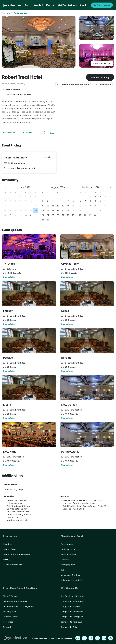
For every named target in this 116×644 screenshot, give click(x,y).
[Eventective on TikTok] (97, 638)
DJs (62, 570)
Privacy (7, 559)
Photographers (68, 565)
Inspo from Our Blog (70, 575)
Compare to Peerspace (72, 617)
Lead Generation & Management (19, 606)
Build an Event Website (72, 580)
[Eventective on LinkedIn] (111, 638)
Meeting (50, 5)
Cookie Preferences (12, 565)
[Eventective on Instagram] (84, 638)
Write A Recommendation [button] (73, 85)
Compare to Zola (69, 627)
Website (9, 132)
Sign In (84, 5)
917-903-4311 (28, 132)
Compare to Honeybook (72, 612)
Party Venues (20, 13)
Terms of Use (9, 549)
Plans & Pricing (10, 596)
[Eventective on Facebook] (78, 638)
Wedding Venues (69, 549)
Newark (6, 13)
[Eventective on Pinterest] (91, 638)
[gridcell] (36, 210)
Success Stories (11, 617)
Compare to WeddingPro (72, 601)
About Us (8, 544)
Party (28, 5)
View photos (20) (102, 63)
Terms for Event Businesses (16, 554)
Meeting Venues (68, 554)
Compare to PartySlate (72, 622)
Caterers (65, 559)
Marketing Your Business (15, 601)
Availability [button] (103, 85)
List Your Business (67, 5)
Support (7, 627)
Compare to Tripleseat (72, 606)
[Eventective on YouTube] (104, 638)
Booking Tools (10, 612)
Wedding (38, 5)
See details (9, 277)
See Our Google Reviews (72, 596)
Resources (8, 622)
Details (48, 157)
